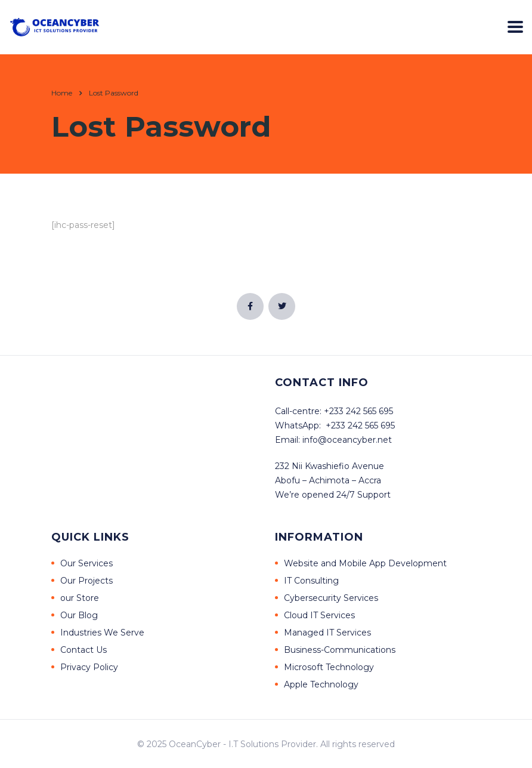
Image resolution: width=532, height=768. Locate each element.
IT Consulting (311, 581)
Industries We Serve (102, 633)
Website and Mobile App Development (365, 563)
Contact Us (83, 650)
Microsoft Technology (329, 667)
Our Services (86, 563)
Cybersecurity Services (331, 598)
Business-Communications (340, 650)
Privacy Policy (89, 667)
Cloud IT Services (319, 615)
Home (62, 93)
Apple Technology (321, 684)
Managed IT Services (327, 633)
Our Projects (86, 581)
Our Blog (79, 615)
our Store (80, 598)
